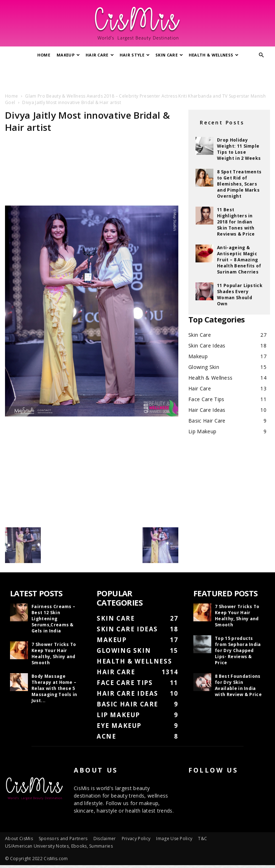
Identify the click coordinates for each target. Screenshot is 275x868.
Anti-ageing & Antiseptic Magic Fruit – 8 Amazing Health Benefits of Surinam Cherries (239, 260)
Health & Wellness (214, 55)
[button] (261, 55)
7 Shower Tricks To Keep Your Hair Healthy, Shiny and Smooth (54, 654)
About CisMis (19, 839)
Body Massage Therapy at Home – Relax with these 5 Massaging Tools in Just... (54, 688)
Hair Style (135, 55)
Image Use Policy (174, 839)
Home (44, 55)
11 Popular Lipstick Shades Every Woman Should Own (240, 295)
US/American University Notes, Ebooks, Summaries (59, 846)
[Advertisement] (137, 76)
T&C (202, 839)
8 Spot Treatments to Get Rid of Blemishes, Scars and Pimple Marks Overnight (239, 184)
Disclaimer (105, 839)
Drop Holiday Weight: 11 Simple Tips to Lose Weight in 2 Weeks (239, 149)
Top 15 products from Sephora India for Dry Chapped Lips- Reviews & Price (238, 650)
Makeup (68, 55)
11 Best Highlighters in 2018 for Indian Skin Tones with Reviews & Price (236, 222)
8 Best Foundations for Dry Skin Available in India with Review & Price (238, 685)
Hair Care (100, 55)
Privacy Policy (136, 839)
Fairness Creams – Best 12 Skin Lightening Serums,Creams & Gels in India (53, 619)
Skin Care (169, 55)
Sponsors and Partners (63, 839)
